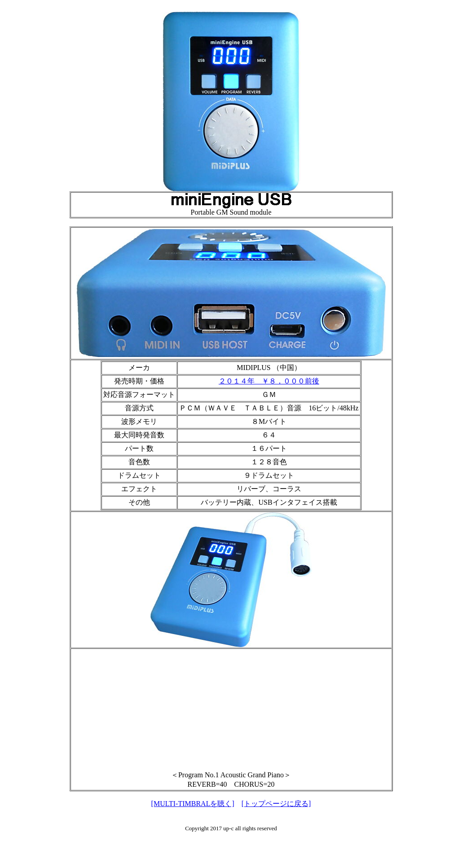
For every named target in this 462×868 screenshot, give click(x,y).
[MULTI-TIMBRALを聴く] (193, 804)
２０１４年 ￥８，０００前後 (269, 381)
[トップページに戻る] (276, 804)
